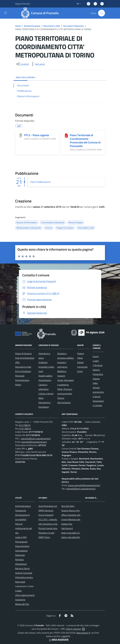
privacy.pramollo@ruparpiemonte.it (84, 485)
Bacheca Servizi (22, 568)
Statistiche (20, 600)
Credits (18, 591)
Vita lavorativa (64, 402)
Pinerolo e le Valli (46, 533)
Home (18, 26)
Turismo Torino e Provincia (73, 510)
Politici (18, 385)
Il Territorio (97, 365)
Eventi (96, 356)
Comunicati (82, 367)
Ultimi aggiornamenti (25, 595)
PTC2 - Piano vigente (37, 135)
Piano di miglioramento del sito (24, 528)
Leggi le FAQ (21, 537)
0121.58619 (25, 425)
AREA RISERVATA (58, 640)
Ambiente (43, 362)
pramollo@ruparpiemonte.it (34, 442)
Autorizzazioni (45, 380)
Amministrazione (32, 26)
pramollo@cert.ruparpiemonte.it (36, 439)
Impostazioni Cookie (24, 586)
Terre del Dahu (68, 506)
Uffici (17, 362)
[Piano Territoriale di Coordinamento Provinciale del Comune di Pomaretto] (66, 135)
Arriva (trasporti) (46, 515)
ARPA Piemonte (46, 510)
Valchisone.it (67, 528)
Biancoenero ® (83, 633)
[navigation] (6, 13)
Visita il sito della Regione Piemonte (78, 537)
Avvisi (80, 371)
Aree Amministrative (25, 358)
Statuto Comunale (24, 573)
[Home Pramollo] (41, 13)
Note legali (20, 582)
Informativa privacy (24, 577)
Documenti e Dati (52, 26)
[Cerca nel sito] (101, 13)
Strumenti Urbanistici (74, 26)
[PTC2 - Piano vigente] (21, 135)
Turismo (61, 398)
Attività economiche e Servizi (98, 392)
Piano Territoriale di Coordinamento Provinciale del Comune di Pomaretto (85, 141)
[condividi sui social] (22, 64)
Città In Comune (73, 629)
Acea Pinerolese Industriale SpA (53, 506)
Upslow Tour (67, 524)
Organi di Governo (23, 353)
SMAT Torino (44, 537)
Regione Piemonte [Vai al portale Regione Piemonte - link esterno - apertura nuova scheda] (23, 4)
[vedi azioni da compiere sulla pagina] (38, 64)
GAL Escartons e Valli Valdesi (52, 524)
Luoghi (96, 361)
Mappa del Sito (22, 604)
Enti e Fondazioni (23, 371)
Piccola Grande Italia (48, 528)
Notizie (80, 362)
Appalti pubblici (45, 376)
